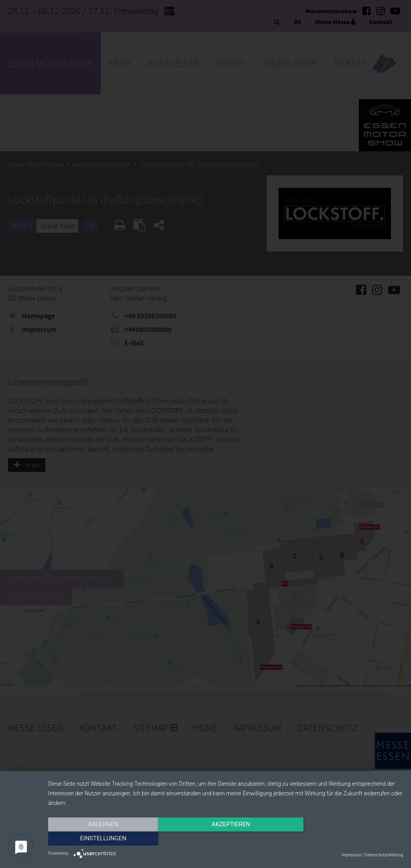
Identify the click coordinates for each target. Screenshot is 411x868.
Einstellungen (350, 839)
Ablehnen (101, 839)
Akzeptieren (226, 839)
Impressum (352, 855)
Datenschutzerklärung (384, 855)
